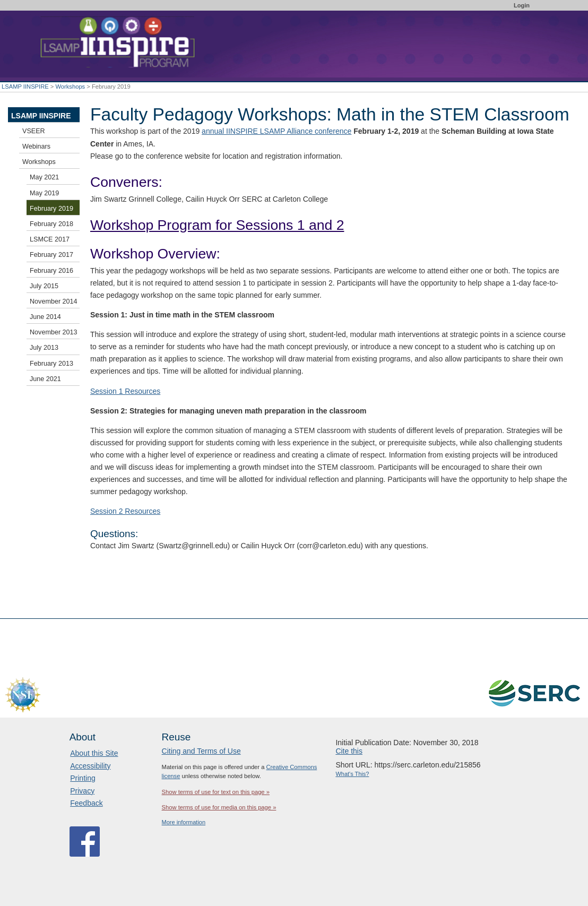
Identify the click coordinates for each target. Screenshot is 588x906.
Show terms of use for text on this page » (216, 792)
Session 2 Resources (125, 511)
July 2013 (44, 348)
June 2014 (45, 317)
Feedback (86, 803)
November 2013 (54, 332)
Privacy (82, 791)
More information (184, 822)
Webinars (36, 146)
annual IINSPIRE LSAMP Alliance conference (276, 131)
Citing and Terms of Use (201, 751)
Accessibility (90, 766)
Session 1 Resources (125, 391)
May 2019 (44, 193)
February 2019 (51, 209)
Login (522, 5)
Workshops (70, 87)
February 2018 (51, 224)
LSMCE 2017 (50, 239)
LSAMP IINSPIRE (25, 87)
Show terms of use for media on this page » (219, 807)
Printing (83, 778)
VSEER (34, 131)
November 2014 (54, 301)
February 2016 (51, 271)
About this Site (94, 753)
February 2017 (51, 255)
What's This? (352, 774)
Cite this (349, 751)
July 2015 (44, 286)
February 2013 (51, 364)
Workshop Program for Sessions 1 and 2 (217, 225)
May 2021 (44, 177)
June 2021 (45, 379)
